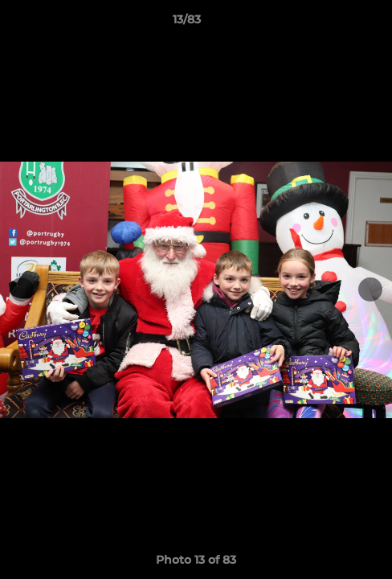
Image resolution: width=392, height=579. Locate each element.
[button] (334, 23)
